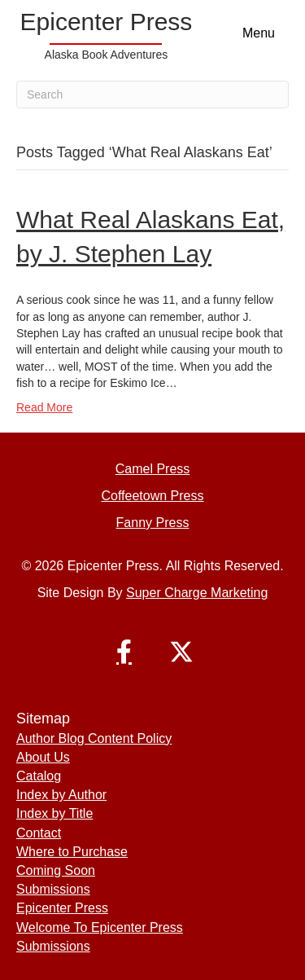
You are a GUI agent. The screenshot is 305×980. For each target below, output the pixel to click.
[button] (124, 652)
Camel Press (153, 469)
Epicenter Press (62, 908)
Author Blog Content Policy (94, 738)
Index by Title (54, 813)
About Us (43, 757)
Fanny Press (153, 523)
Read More (44, 407)
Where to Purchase (72, 852)
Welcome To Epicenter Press (100, 927)
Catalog (39, 776)
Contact (39, 833)
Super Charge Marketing (197, 593)
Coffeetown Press (153, 496)
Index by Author (61, 795)
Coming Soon (56, 870)
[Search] (152, 94)
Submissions (53, 889)
